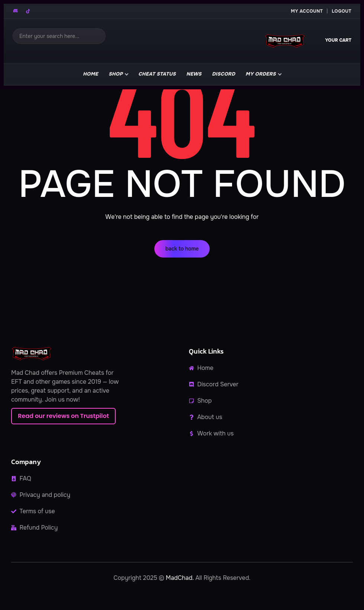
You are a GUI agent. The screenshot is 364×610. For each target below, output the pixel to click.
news (194, 74)
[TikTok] (28, 11)
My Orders (261, 74)
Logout (342, 11)
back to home (182, 249)
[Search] (59, 36)
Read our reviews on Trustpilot (63, 416)
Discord (223, 74)
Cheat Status (157, 74)
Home (91, 74)
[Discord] (16, 11)
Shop (116, 74)
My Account (307, 11)
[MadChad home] (284, 41)
